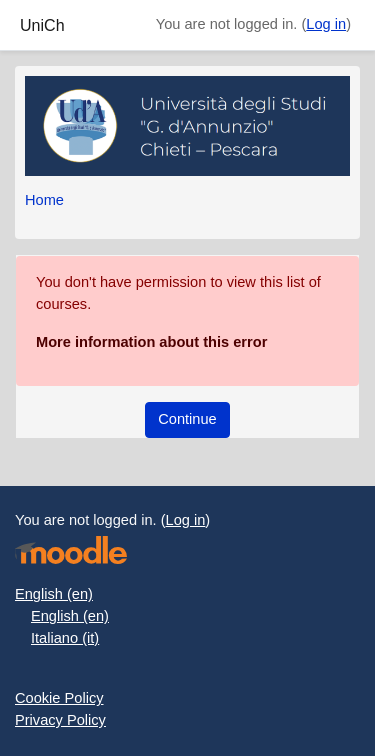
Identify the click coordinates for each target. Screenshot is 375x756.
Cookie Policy (59, 698)
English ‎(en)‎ (54, 594)
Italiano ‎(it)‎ (65, 638)
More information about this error (151, 342)
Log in (326, 24)
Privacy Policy (60, 720)
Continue (187, 419)
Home (44, 200)
